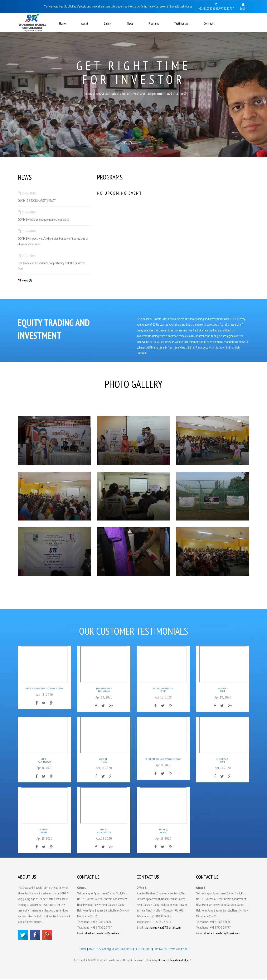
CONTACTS (160, 950)
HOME (83, 950)
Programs (154, 23)
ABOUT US (95, 950)
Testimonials (181, 23)
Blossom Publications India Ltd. (175, 961)
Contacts (209, 23)
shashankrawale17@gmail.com (103, 934)
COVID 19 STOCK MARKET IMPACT (37, 201)
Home (62, 23)
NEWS (115, 950)
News (130, 23)
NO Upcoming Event (120, 193)
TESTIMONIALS (143, 950)
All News (23, 281)
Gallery (108, 23)
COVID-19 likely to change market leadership (44, 220)
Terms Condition (178, 950)
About (85, 23)
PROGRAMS (126, 950)
